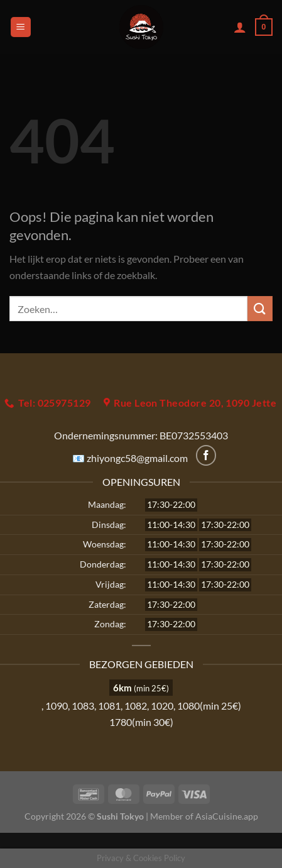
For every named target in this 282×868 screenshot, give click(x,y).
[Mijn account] (240, 27)
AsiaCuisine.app (227, 816)
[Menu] (21, 27)
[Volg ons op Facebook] (206, 455)
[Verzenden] (260, 308)
